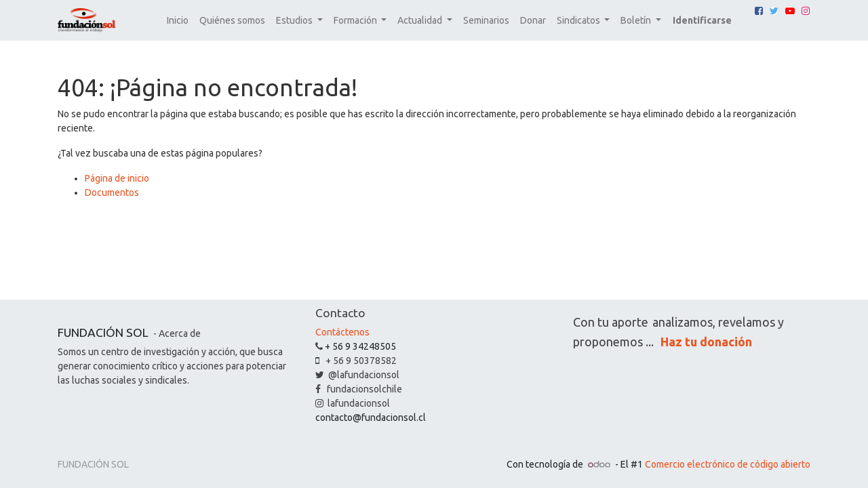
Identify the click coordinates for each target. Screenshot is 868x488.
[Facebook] (759, 11)
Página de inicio (117, 178)
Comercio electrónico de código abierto (728, 464)
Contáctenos (342, 332)
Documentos (112, 192)
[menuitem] (178, 21)
